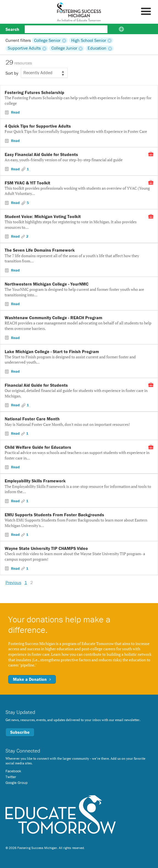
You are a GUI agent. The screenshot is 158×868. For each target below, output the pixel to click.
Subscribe (20, 732)
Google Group (16, 783)
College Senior (47, 40)
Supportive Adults (24, 48)
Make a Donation (32, 679)
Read (15, 112)
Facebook (13, 771)
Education (97, 48)
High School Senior (89, 40)
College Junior (64, 48)
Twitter (11, 777)
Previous (13, 582)
